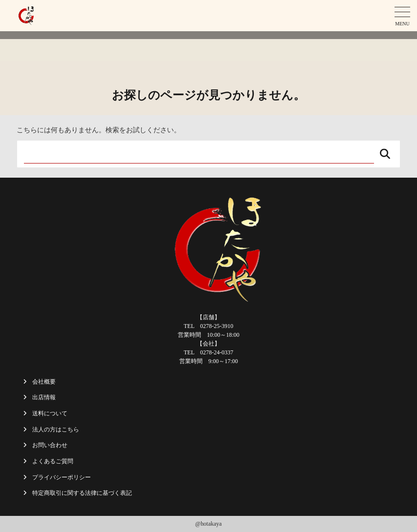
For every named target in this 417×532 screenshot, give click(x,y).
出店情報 (44, 397)
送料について (50, 413)
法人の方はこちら (56, 430)
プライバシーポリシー (62, 477)
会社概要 (44, 382)
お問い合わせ (50, 445)
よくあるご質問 (53, 461)
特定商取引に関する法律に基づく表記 (82, 493)
